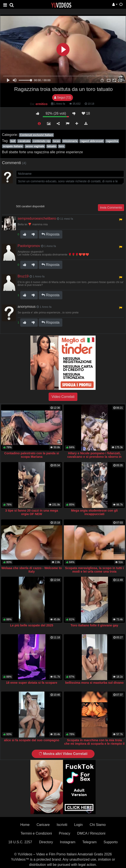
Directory (46, 842)
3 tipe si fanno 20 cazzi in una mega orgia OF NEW (32, 512)
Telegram (90, 842)
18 (86, 113)
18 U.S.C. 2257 (20, 842)
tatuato (51, 146)
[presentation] (49, 194)
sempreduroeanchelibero (37, 218)
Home (25, 825)
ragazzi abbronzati (92, 141)
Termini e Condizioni (36, 833)
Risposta (51, 234)
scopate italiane (13, 146)
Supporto (111, 842)
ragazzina (112, 141)
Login (79, 825)
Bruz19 (23, 276)
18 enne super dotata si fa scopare (32, 683)
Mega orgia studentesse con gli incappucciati (94, 512)
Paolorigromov (29, 246)
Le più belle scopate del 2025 (31, 625)
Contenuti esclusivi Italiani (36, 135)
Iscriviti (62, 825)
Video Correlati (63, 397)
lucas (57, 141)
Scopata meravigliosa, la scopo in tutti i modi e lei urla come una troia (94, 570)
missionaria (70, 141)
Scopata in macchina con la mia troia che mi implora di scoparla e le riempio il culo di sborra (94, 744)
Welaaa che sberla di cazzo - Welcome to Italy (32, 570)
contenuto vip (42, 141)
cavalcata (24, 141)
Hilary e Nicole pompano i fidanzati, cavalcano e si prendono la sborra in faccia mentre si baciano (94, 457)
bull (13, 141)
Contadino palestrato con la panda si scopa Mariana (32, 455)
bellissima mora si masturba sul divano (94, 683)
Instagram (68, 842)
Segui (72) (63, 97)
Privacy (65, 833)
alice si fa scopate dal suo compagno (31, 740)
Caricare (43, 825)
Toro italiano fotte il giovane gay (94, 625)
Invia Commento (111, 208)
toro (61, 146)
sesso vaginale (35, 146)
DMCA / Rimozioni (91, 833)
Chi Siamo (98, 825)
